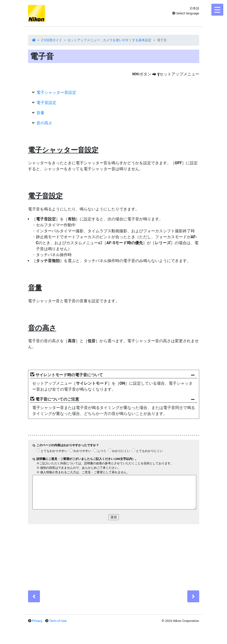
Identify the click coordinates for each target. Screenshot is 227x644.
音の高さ (44, 123)
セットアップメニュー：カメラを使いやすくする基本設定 (109, 40)
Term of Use (58, 621)
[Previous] (34, 596)
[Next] (193, 596)
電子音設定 (46, 103)
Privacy (37, 621)
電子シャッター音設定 (56, 92)
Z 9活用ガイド (51, 40)
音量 (40, 113)
